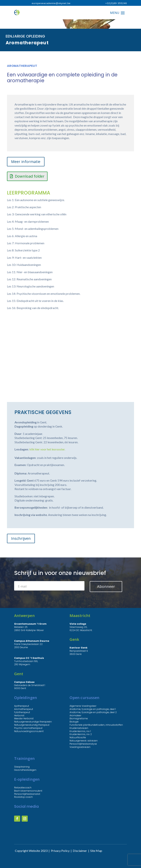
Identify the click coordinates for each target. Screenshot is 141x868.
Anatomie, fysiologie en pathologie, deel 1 (93, 709)
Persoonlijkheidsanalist (27, 794)
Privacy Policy (60, 851)
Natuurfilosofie (78, 737)
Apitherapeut (22, 706)
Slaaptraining (22, 767)
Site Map (96, 851)
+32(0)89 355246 (116, 3)
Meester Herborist (24, 718)
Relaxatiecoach (23, 788)
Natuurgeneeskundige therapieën (33, 722)
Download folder (30, 176)
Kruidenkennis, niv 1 (80, 731)
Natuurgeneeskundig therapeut (32, 725)
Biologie (74, 722)
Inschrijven (21, 538)
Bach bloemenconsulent (28, 791)
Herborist (19, 715)
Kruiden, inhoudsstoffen (110, 725)
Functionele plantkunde (83, 725)
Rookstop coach (23, 797)
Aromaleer (75, 715)
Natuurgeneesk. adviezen (84, 741)
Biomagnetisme (79, 718)
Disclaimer (80, 851)
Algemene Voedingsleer (83, 706)
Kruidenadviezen (79, 728)
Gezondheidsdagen (25, 770)
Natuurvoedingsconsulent (29, 731)
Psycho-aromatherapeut (28, 728)
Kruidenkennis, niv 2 (81, 734)
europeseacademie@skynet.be (51, 3)
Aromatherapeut (24, 709)
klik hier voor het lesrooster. (47, 449)
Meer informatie (26, 162)
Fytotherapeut (22, 712)
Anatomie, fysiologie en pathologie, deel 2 (93, 712)
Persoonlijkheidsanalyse (83, 744)
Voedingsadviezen (80, 747)
